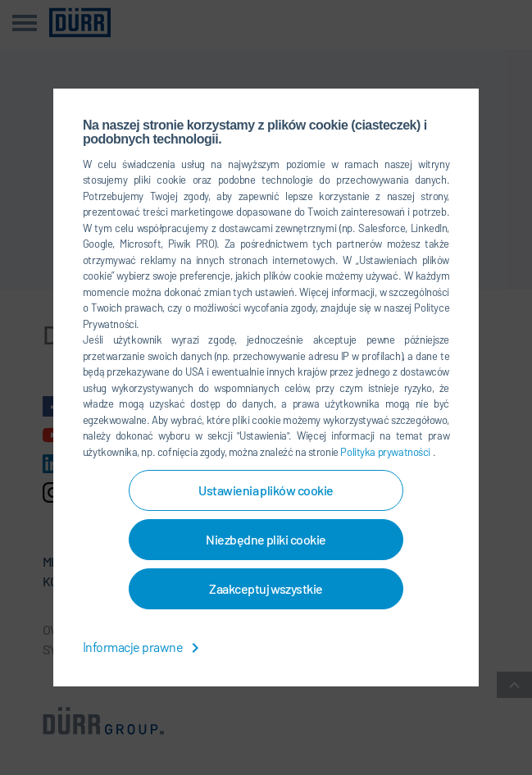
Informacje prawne (144, 647)
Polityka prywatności (386, 452)
